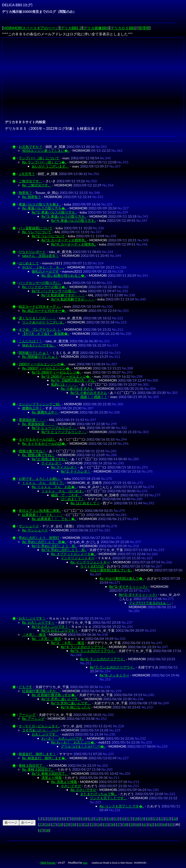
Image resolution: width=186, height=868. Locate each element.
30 (73, 825)
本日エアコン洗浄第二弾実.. (40, 511)
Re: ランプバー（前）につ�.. (44, 162)
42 (151, 825)
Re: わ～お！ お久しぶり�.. (73, 742)
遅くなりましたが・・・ (37, 318)
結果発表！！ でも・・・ (42, 515)
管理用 (144, 28)
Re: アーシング (33, 718)
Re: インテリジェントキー (90, 562)
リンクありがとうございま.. (43, 322)
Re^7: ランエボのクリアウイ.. (112, 667)
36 (112, 825)
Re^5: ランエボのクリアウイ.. (93, 651)
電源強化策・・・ (32, 420)
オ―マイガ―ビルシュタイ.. (39, 726)
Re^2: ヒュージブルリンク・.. (54, 428)
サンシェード (29, 526)
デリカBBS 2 (71, 28)
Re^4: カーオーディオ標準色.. (74, 244)
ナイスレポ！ (52, 463)
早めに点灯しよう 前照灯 (39, 538)
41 (145, 825)
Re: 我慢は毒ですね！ (38, 455)
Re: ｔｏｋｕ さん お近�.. (54, 487)
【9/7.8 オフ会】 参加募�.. (46, 334)
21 (155, 819)
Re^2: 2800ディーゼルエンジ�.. (56, 372)
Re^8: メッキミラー (114, 675)
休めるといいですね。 (39, 345)
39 (132, 825)
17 (129, 819)
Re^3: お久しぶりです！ (60, 630)
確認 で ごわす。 (66, 495)
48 (47, 830)
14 (110, 819)
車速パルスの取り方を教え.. (40, 204)
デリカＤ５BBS (123, 28)
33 (93, 825)
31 (80, 825)
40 (138, 825)
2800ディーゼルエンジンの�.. (42, 364)
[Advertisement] (94, 73)
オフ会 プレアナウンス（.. (40, 329)
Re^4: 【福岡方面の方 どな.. (74, 380)
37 (119, 825)
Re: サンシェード (35, 530)
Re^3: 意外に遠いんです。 (71, 703)
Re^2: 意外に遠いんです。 (61, 699)
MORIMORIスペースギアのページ (31, 28)
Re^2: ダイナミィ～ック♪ (128, 587)
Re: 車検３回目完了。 (38, 769)
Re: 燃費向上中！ (45, 412)
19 (142, 819)
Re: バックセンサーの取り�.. (44, 287)
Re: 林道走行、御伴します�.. (44, 758)
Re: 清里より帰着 (64, 782)
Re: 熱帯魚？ (32, 197)
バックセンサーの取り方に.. (40, 283)
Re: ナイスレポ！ (64, 467)
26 (47, 825)
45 (171, 825)
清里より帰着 (52, 778)
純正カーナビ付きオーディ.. (40, 306)
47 (41, 830)
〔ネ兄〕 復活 (34, 634)
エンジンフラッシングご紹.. (40, 404)
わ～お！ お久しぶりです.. (63, 738)
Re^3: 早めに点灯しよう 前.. (64, 550)
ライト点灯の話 (92, 566)
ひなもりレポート (32, 252)
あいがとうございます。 (50, 166)
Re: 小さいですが (83, 790)
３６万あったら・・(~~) (40, 730)
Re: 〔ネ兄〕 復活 (46, 639)
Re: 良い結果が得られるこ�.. (64, 275)
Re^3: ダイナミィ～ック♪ (138, 595)
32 (86, 825)
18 (136, 819)
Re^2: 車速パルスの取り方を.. (54, 212)
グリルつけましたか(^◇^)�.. (83, 746)
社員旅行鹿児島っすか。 (41, 691)
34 (99, 825)
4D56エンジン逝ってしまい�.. (46, 150)
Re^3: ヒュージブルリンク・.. (64, 432)
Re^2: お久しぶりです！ (50, 626)
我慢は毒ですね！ (32, 451)
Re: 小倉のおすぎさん (77, 388)
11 (90, 819)
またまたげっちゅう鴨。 (99, 794)
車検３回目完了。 (32, 765)
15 (116, 819)
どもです (25, 687)
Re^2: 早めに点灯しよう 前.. (54, 546)
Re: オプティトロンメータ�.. (73, 554)
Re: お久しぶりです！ (38, 622)
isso (85, 863)
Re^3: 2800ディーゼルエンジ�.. (66, 376)
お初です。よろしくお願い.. (40, 479)
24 (175, 819)
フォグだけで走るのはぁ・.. (150, 603)
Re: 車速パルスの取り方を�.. (44, 208)
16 (123, 819)
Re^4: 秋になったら (76, 707)
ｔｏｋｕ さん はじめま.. (63, 491)
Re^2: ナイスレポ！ (76, 471)
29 (67, 825)
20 (149, 819)
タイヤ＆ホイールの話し (37, 439)
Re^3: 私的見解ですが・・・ (63, 295)
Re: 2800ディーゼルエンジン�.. (46, 368)
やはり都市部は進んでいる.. (111, 570)
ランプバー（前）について (39, 158)
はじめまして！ (73, 499)
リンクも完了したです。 (108, 798)
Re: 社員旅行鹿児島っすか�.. (54, 695)
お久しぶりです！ (32, 618)
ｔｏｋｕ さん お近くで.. (43, 483)
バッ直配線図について (36, 228)
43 (158, 825)
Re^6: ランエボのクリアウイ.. (103, 659)
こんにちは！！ (31, 341)
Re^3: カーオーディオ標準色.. (64, 240)
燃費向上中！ (33, 408)
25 (41, 825)
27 (54, 825)
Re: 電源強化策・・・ (38, 424)
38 (125, 825)
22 (162, 819)
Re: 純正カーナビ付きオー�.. (44, 311)
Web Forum (48, 863)
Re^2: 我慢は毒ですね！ (50, 459)
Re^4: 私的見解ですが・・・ (73, 299)
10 (84, 819)
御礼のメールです (45, 271)
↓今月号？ (27, 174)
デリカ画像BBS (96, 28)
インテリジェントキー (78, 558)
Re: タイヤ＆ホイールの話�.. (44, 443)
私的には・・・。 (65, 384)
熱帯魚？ (25, 193)
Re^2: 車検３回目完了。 (50, 773)
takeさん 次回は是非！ (40, 256)
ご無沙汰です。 (31, 181)
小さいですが (71, 786)
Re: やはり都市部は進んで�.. (122, 578)
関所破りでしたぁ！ (34, 353)
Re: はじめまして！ (85, 503)
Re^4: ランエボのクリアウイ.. (83, 647)
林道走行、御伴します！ (37, 754)
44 (164, 825)
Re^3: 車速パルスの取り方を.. (64, 216)
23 (168, 819)
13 (103, 819)
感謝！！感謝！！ (94, 397)
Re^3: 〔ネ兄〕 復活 (68, 643)
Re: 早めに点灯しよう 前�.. (44, 542)
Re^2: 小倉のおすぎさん (89, 393)
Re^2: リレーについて (48, 236)
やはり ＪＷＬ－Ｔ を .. (43, 267)
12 (97, 819)
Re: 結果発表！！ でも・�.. (54, 519)
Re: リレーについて (37, 232)
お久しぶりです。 (45, 734)
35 (106, 825)
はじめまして (29, 263)
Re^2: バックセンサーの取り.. (54, 291)
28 (60, 825)
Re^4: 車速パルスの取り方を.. (74, 220)
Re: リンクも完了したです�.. (122, 806)
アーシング (27, 715)
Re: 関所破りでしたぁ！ (40, 357)
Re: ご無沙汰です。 (37, 185)
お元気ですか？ (31, 147)
